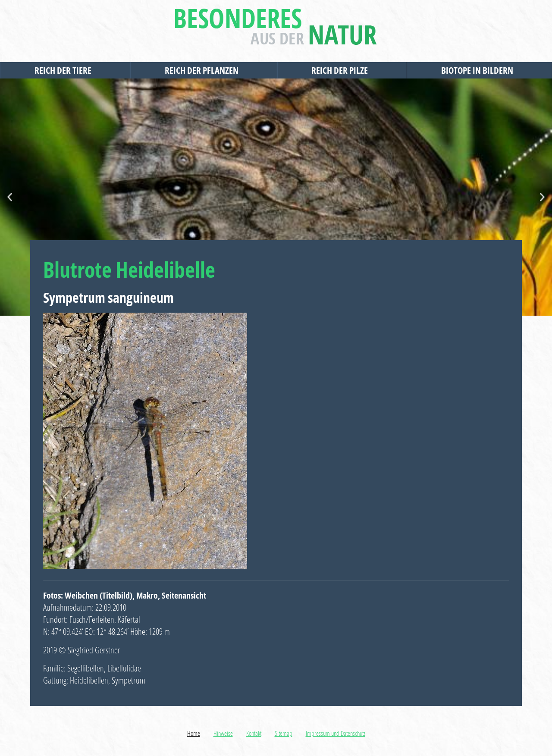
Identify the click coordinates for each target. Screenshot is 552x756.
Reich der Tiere (65, 70)
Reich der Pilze (342, 70)
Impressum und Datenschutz (336, 733)
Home (194, 733)
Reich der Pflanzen (204, 70)
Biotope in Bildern (479, 70)
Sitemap (284, 733)
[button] (10, 197)
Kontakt (254, 733)
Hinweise (223, 733)
